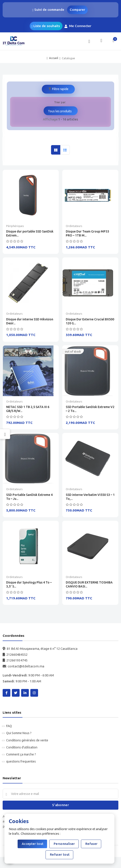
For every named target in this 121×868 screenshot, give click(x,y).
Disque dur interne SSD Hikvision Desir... (30, 321)
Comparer (77, 10)
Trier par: (60, 102)
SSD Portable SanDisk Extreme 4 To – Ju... (29, 497)
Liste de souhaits (46, 26)
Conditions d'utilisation (22, 747)
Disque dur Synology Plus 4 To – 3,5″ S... (29, 584)
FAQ (9, 726)
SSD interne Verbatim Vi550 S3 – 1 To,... (90, 497)
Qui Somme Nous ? (19, 733)
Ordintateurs (74, 226)
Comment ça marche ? (21, 754)
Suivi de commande (49, 10)
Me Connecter (78, 26)
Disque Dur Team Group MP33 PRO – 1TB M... (87, 233)
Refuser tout (60, 855)
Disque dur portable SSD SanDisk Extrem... (30, 233)
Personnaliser (64, 844)
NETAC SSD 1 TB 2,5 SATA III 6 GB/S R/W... (28, 409)
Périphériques (15, 226)
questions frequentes (21, 761)
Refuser (91, 844)
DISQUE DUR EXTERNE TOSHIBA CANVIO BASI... (89, 584)
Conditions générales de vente (27, 740)
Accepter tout (32, 844)
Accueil (54, 58)
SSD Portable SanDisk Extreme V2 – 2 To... (90, 409)
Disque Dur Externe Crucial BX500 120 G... (90, 321)
